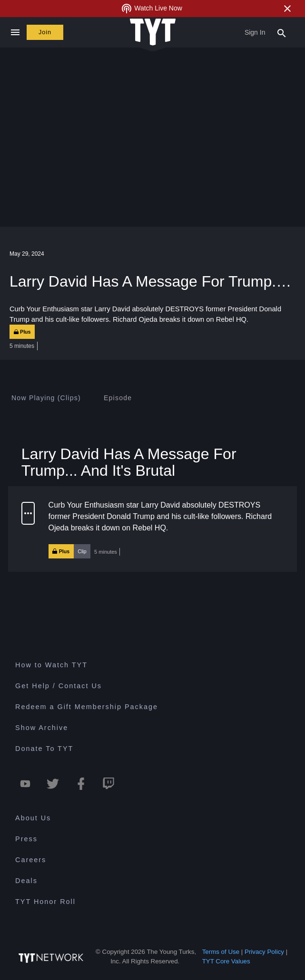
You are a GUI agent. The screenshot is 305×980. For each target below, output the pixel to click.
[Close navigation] (15, 32)
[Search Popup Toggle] (282, 32)
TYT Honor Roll (45, 902)
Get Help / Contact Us (59, 686)
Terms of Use (221, 952)
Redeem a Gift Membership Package (87, 707)
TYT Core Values (226, 961)
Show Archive (42, 728)
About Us (33, 818)
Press (26, 839)
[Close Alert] (287, 9)
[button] (152, 529)
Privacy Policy (264, 952)
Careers (31, 860)
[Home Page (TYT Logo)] (153, 33)
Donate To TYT (44, 749)
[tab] (46, 398)
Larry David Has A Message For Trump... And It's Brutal (129, 462)
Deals (26, 881)
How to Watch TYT (51, 665)
